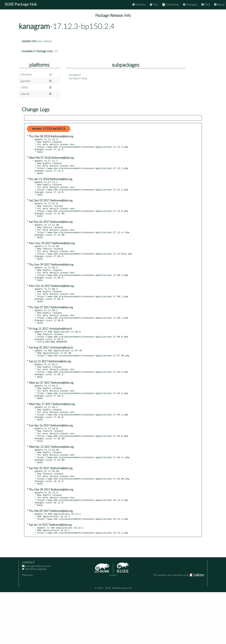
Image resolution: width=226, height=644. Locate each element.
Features (139, 5)
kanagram (34, 27)
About (219, 5)
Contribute (171, 5)
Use (154, 5)
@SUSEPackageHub (34, 621)
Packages (190, 5)
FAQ (206, 5)
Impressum (27, 627)
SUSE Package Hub (21, 5)
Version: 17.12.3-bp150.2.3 (49, 129)
